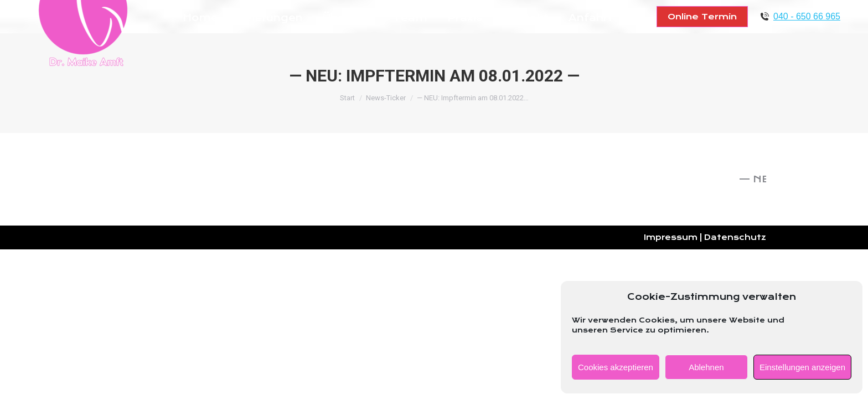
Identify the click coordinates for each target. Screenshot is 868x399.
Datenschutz (735, 237)
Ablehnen (706, 367)
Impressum (671, 237)
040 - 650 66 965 (807, 16)
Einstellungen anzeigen (802, 367)
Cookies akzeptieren (616, 367)
